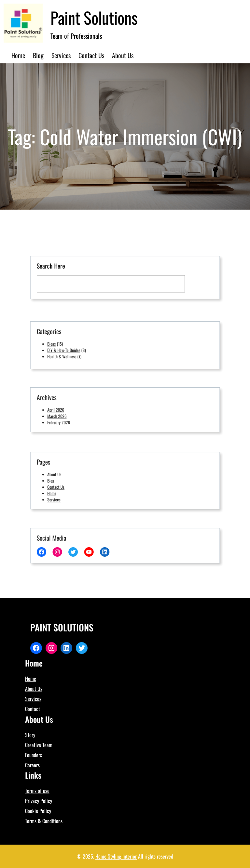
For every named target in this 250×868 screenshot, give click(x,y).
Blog (64, 481)
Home (65, 491)
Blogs (65, 344)
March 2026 (69, 415)
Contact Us (69, 486)
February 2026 (71, 420)
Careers (32, 765)
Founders (34, 755)
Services (67, 496)
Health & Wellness (73, 354)
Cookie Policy (38, 811)
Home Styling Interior (116, 856)
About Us (67, 475)
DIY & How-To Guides (75, 349)
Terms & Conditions (44, 821)
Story (30, 735)
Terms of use (37, 791)
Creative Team (39, 745)
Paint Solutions (94, 17)
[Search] (186, 283)
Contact (33, 709)
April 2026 (68, 410)
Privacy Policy (39, 801)
